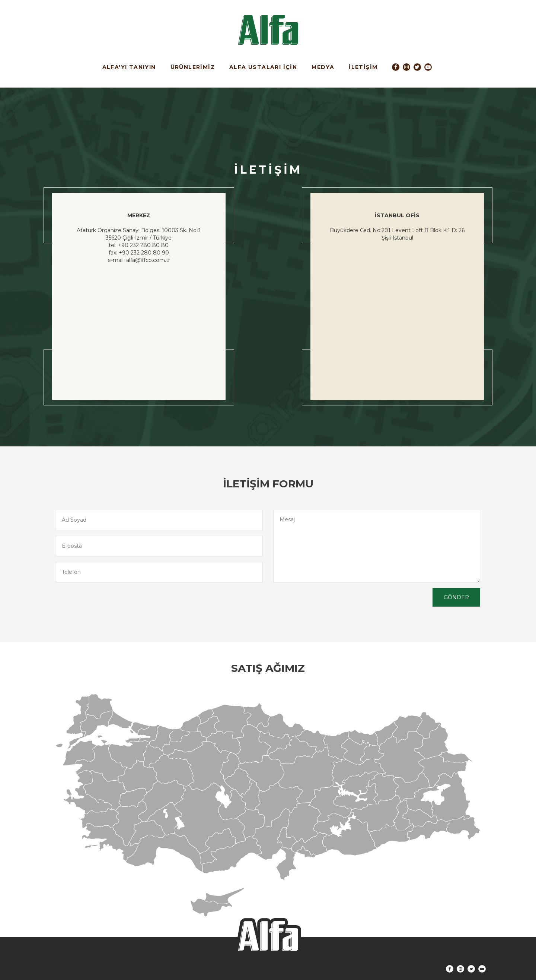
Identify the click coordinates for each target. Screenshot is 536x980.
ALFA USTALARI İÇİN (263, 67)
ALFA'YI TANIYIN (129, 67)
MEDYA (323, 67)
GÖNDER (456, 597)
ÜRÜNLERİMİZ (193, 67)
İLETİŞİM (363, 67)
